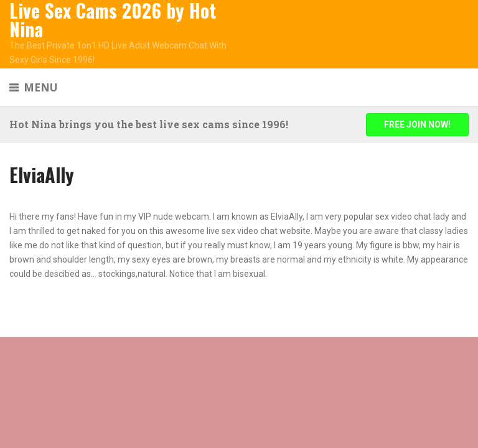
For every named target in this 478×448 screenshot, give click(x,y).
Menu (40, 87)
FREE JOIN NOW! (417, 124)
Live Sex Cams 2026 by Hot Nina (113, 20)
